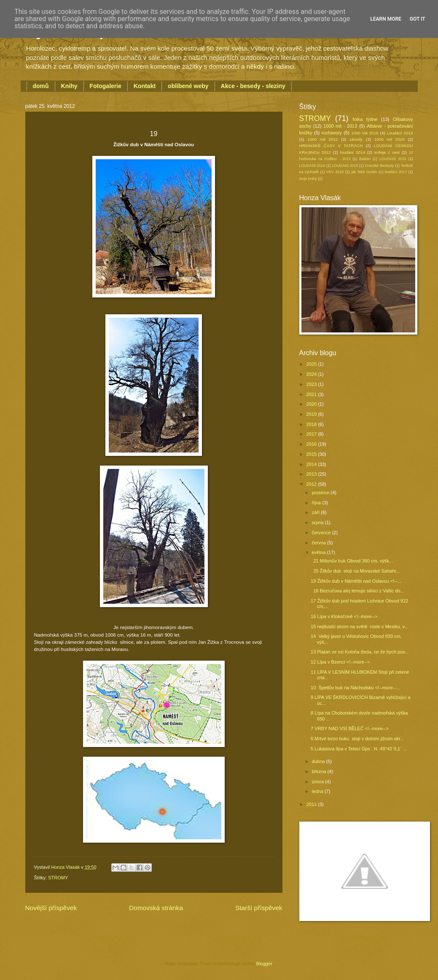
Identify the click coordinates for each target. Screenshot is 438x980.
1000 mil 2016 (365, 133)
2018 (312, 424)
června (320, 543)
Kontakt (145, 86)
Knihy (69, 86)
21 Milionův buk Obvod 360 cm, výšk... (352, 561)
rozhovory (332, 133)
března (320, 771)
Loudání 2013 (400, 133)
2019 (312, 414)
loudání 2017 (396, 172)
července (322, 533)
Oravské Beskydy (379, 166)
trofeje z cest (387, 152)
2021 (312, 394)
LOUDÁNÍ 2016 (312, 166)
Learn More (386, 19)
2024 (312, 374)
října (317, 503)
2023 (312, 384)
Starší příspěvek (259, 908)
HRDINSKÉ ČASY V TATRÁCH (331, 146)
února (318, 782)
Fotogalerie (106, 86)
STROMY (58, 878)
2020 (312, 404)
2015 (312, 454)
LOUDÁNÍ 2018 (345, 166)
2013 (312, 474)
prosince (321, 493)
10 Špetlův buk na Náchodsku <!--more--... (355, 688)
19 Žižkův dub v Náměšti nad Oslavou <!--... (356, 581)
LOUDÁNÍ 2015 (393, 159)
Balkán (365, 159)
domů (41, 86)
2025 (312, 364)
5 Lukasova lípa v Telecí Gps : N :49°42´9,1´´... (359, 749)
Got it (418, 19)
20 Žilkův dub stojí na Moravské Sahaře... (355, 571)
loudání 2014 (353, 152)
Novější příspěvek (51, 908)
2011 (312, 804)
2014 (312, 464)
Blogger (264, 964)
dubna (319, 761)
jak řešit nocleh (364, 172)
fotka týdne (365, 119)
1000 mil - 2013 (340, 126)
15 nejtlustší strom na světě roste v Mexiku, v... (360, 627)
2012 (312, 484)
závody (356, 139)
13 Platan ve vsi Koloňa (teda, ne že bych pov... (360, 652)
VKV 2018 (335, 172)
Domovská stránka (156, 908)
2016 (312, 444)
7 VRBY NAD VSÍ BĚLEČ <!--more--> (349, 728)
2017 (312, 434)
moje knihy (308, 179)
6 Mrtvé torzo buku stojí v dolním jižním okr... (357, 739)
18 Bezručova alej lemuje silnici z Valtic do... (357, 591)
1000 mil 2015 (390, 139)
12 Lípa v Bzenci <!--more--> (340, 662)
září (316, 512)
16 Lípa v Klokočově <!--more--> (344, 616)
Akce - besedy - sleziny (253, 86)
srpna (318, 522)
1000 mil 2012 (322, 139)
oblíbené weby (188, 86)
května (320, 552)
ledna (318, 791)
